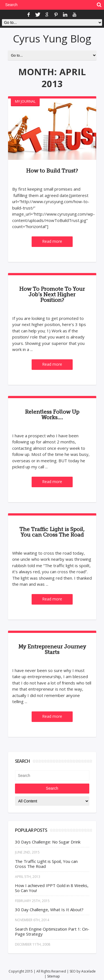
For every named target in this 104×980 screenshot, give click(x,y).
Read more (52, 241)
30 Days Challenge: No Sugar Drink (48, 842)
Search (52, 788)
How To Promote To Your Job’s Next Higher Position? (52, 295)
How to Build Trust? (52, 171)
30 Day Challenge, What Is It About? (49, 910)
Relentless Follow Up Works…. (52, 415)
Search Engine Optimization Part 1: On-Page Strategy (52, 931)
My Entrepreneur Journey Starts (52, 650)
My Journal (25, 101)
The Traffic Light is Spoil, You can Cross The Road (52, 532)
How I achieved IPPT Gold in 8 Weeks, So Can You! (52, 888)
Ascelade (88, 971)
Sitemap (54, 976)
